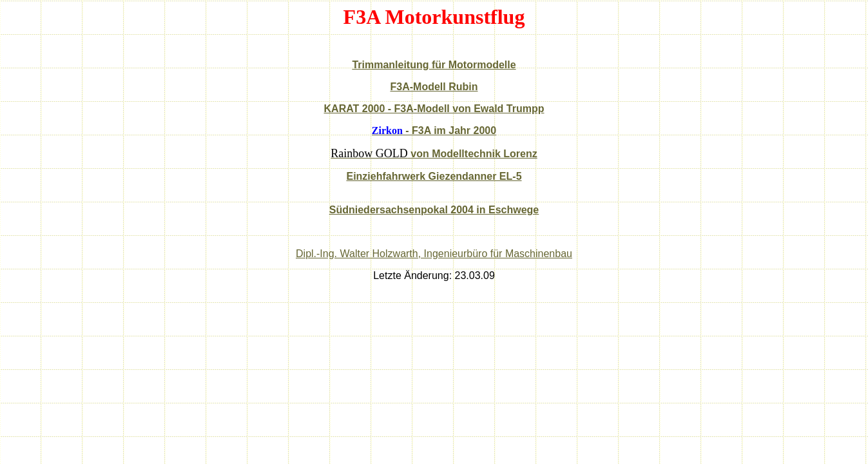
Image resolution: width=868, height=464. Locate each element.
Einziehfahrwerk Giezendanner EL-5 (434, 176)
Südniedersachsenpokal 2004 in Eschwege (434, 210)
